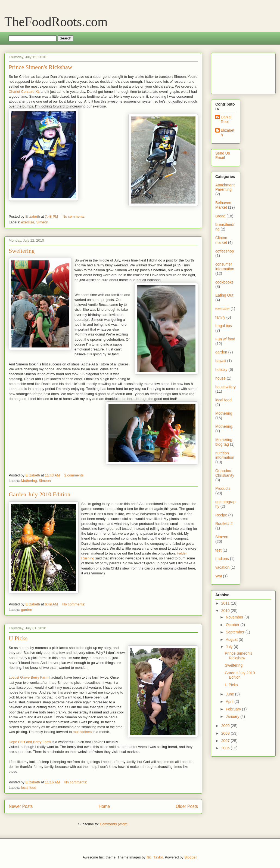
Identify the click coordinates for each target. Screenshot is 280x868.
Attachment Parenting (225, 187)
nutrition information (225, 455)
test (218, 550)
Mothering (29, 481)
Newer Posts (21, 806)
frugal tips (224, 326)
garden (27, 610)
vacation (222, 567)
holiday (221, 370)
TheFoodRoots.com (56, 22)
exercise (28, 222)
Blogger (190, 857)
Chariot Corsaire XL (24, 92)
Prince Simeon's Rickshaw (41, 67)
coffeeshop (225, 251)
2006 (226, 748)
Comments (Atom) (114, 824)
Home (104, 806)
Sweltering (22, 251)
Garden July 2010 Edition (40, 494)
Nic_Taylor (155, 857)
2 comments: (75, 475)
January (233, 716)
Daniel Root (226, 119)
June (230, 694)
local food (29, 788)
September (235, 632)
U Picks (18, 638)
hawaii (221, 361)
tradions (222, 559)
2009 (226, 726)
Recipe (221, 515)
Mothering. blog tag (224, 442)
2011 (226, 603)
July (230, 647)
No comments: (74, 216)
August (232, 639)
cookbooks (224, 282)
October (233, 625)
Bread (220, 216)
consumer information (225, 267)
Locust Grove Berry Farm (29, 677)
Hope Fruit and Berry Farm (30, 742)
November (235, 617)
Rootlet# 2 (224, 524)
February (234, 709)
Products (223, 488)
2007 (226, 741)
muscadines (82, 732)
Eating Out (224, 295)
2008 (226, 733)
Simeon (42, 222)
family (220, 317)
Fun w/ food (225, 339)
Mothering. (224, 426)
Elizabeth (228, 133)
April (230, 701)
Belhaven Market (223, 205)
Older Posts (187, 806)
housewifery (225, 387)
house (220, 378)
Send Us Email (223, 156)
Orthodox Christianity (225, 473)
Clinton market (221, 240)
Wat (219, 576)
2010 (226, 611)
